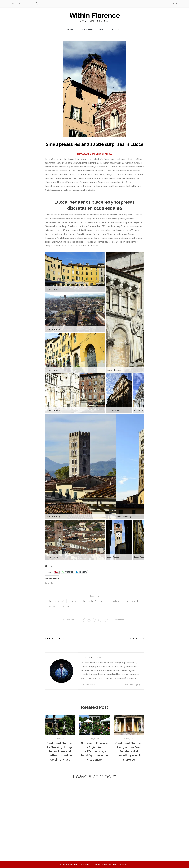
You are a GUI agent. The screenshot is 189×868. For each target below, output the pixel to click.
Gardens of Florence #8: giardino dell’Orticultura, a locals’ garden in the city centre (94, 751)
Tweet (49, 571)
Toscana (52, 607)
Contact (117, 29)
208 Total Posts (88, 685)
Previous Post (55, 638)
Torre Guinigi (132, 601)
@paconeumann (111, 865)
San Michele (114, 601)
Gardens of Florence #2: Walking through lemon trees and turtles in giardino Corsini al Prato (60, 751)
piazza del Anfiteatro (92, 601)
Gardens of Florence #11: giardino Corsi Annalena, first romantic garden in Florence (129, 751)
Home (70, 29)
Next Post (137, 638)
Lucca (73, 601)
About (102, 29)
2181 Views (120, 620)
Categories (86, 29)
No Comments (69, 620)
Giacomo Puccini (56, 601)
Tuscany (65, 607)
